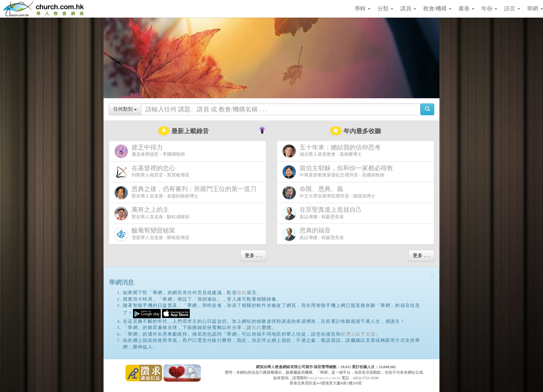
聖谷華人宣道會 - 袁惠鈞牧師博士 (187, 193)
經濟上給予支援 (358, 334)
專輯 (363, 8)
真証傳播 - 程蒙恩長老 (323, 213)
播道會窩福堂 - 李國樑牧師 (150, 151)
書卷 (466, 8)
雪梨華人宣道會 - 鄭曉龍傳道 (152, 234)
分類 (385, 8)
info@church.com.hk (324, 378)
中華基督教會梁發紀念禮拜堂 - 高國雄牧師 (339, 172)
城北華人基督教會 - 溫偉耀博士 (333, 151)
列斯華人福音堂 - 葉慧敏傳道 (152, 172)
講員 (408, 8)
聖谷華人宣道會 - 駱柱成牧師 (152, 213)
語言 (512, 8)
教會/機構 (437, 8)
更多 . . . (253, 256)
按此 (242, 293)
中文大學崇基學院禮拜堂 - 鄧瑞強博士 (329, 193)
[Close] (432, 275)
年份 (489, 8)
